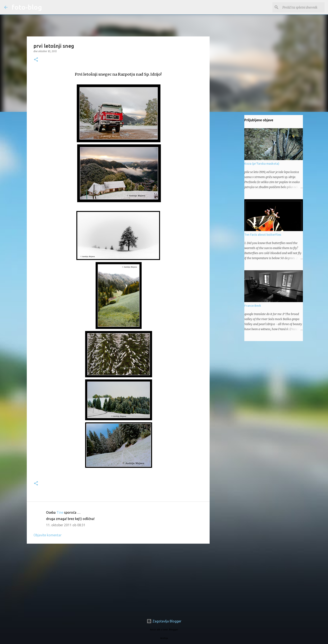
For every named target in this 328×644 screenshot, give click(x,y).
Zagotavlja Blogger (164, 621)
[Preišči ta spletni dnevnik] (303, 7)
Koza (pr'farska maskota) (262, 164)
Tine (60, 512)
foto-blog (27, 7)
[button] (36, 60)
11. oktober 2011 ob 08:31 (66, 525)
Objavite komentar (47, 535)
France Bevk (253, 306)
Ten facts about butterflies (263, 235)
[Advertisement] (118, 579)
